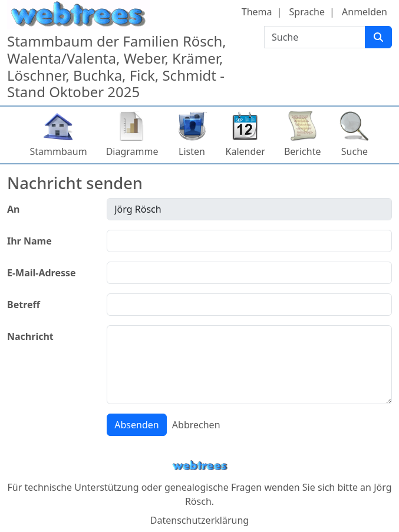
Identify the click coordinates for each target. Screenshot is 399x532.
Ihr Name (29, 241)
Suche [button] (355, 151)
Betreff (24, 305)
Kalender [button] (245, 151)
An (13, 209)
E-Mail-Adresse (42, 273)
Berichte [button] (303, 151)
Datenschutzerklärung (199, 520)
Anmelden (365, 12)
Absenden (136, 425)
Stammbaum (59, 151)
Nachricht (30, 336)
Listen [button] (192, 151)
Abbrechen (196, 425)
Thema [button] (257, 12)
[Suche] (378, 37)
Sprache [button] (307, 12)
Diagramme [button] (132, 151)
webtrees (200, 466)
